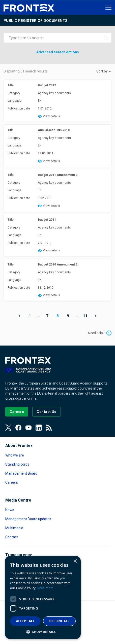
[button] (43, 632)
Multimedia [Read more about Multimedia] (14, 528)
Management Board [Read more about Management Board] (21, 473)
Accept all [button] (25, 621)
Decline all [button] (60, 621)
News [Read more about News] (10, 510)
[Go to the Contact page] (47, 412)
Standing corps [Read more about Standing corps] (17, 464)
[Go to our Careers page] (17, 412)
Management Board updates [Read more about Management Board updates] (28, 519)
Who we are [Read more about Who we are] (15, 455)
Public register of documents (36, 21)
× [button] (75, 561)
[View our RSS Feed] (49, 428)
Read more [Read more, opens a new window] (45, 588)
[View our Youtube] (28, 428)
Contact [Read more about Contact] (12, 537)
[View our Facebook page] (18, 428)
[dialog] (43, 597)
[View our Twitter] (8, 428)
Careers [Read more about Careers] (12, 482)
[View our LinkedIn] (39, 428)
